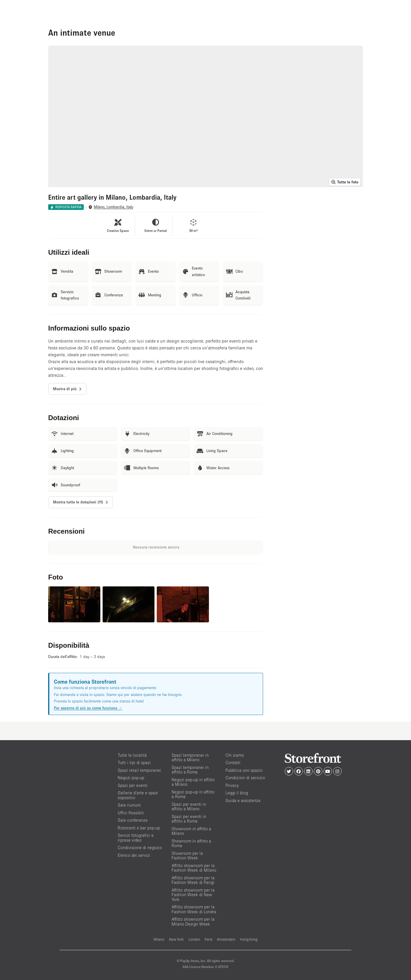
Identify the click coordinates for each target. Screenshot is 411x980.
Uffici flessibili (131, 813)
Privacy (232, 785)
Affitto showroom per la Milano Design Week (193, 922)
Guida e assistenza (243, 800)
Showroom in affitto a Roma (191, 843)
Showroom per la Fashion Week (187, 856)
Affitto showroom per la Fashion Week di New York (193, 895)
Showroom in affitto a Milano (191, 831)
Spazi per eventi (133, 785)
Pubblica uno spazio (244, 770)
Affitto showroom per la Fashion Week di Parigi (193, 880)
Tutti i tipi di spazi (134, 763)
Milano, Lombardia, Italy (113, 207)
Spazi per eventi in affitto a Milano (189, 807)
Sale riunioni (129, 805)
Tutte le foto (345, 182)
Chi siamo (235, 755)
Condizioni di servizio (245, 778)
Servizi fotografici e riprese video (136, 838)
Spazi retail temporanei (139, 770)
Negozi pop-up (131, 778)
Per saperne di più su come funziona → (88, 708)
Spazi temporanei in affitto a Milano (190, 758)
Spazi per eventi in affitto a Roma (189, 819)
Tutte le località (132, 755)
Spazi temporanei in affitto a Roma (190, 770)
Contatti (233, 763)
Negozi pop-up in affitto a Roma (193, 794)
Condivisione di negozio (140, 848)
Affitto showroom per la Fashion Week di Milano (194, 868)
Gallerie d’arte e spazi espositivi (138, 795)
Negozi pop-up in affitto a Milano (193, 782)
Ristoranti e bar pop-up (139, 828)
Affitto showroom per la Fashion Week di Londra (194, 909)
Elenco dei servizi (134, 855)
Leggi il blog (237, 793)
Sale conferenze (133, 820)
